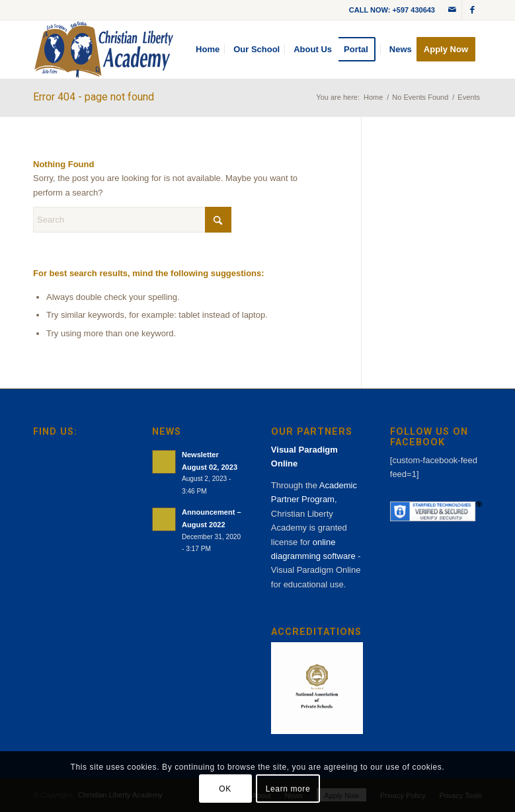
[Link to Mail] (452, 10)
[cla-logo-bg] (104, 50)
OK (225, 789)
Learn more (288, 789)
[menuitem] (208, 50)
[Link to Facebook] (472, 10)
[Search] (132, 220)
